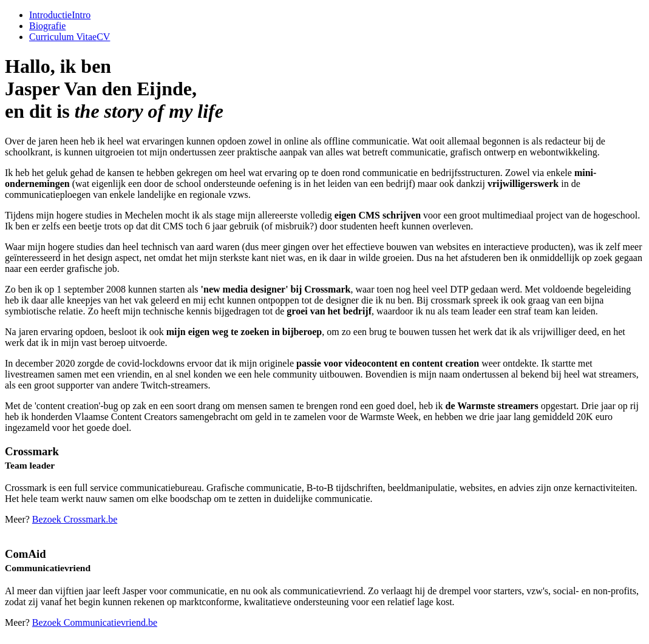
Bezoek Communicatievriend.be (95, 622)
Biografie (47, 26)
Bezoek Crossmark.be (75, 519)
